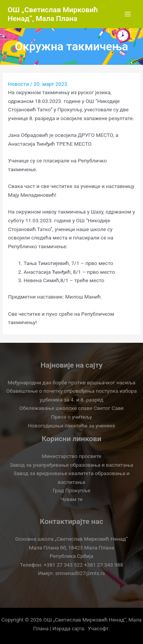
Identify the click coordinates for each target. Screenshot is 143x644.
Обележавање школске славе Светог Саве (71, 408)
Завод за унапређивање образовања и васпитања (71, 465)
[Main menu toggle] (128, 14)
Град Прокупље (71, 490)
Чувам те (72, 499)
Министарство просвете (72, 456)
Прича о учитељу (72, 417)
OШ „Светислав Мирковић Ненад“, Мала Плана (53, 14)
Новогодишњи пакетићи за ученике (71, 426)
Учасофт (98, 628)
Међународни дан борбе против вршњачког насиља (71, 382)
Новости (18, 84)
